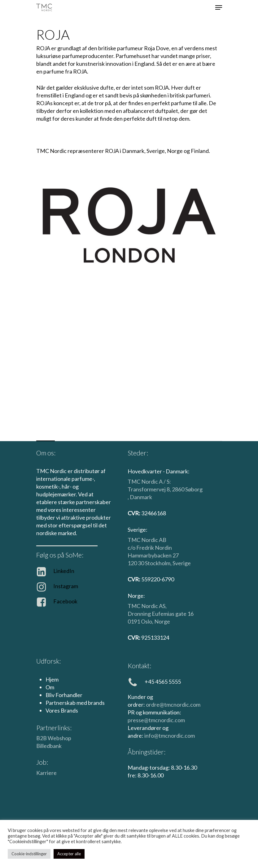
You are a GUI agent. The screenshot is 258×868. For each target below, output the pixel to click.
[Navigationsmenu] (219, 7)
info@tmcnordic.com (170, 736)
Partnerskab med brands (75, 703)
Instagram (66, 586)
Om (50, 687)
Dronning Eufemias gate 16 (161, 614)
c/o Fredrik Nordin (150, 548)
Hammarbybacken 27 (153, 555)
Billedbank (49, 746)
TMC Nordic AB (147, 540)
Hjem (52, 679)
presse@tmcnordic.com (156, 720)
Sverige (182, 563)
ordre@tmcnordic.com (173, 705)
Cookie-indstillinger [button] (29, 854)
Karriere (46, 773)
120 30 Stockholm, (150, 563)
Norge (162, 621)
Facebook (65, 601)
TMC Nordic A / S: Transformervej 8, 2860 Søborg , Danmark (165, 489)
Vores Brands (62, 710)
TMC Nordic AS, (147, 606)
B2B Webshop (54, 738)
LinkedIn (64, 571)
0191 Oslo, (141, 621)
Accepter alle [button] (69, 854)
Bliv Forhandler (64, 695)
